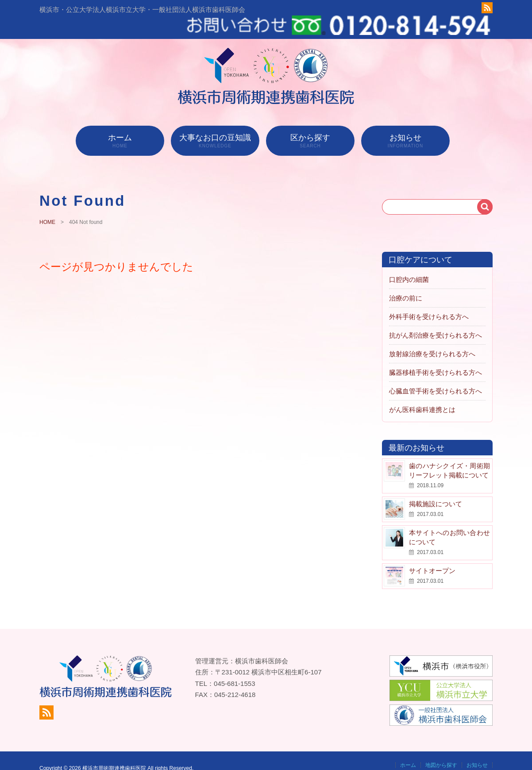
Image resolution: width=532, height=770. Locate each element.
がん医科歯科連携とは (422, 393)
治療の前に (406, 281)
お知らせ (405, 124)
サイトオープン (432, 554)
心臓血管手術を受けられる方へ (436, 374)
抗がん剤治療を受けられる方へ (436, 318)
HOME (47, 206)
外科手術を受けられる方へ (429, 300)
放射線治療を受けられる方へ (432, 337)
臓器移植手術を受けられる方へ (436, 356)
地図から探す (441, 748)
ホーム (120, 124)
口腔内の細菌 (409, 263)
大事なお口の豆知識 (215, 124)
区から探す (310, 124)
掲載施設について (436, 487)
